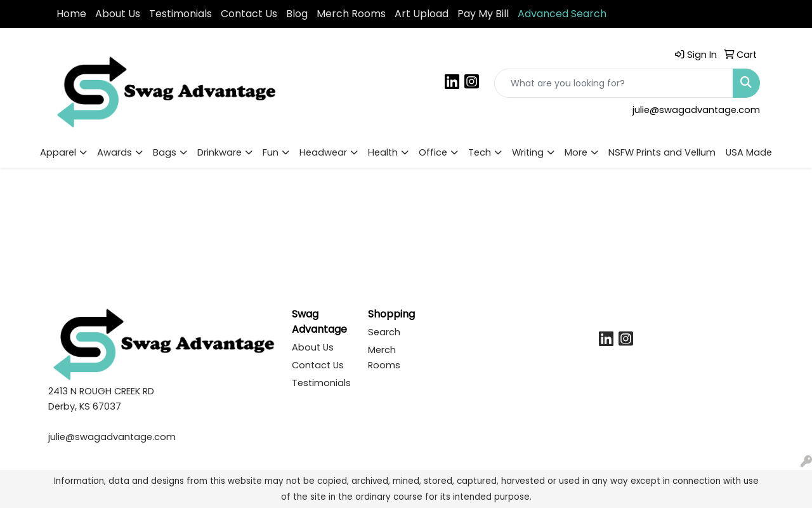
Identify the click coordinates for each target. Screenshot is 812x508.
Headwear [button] (323, 152)
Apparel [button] (58, 152)
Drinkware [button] (219, 152)
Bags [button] (165, 152)
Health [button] (383, 152)
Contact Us (249, 14)
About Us (118, 14)
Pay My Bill (483, 14)
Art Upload (422, 14)
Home (71, 14)
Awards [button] (115, 152)
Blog (297, 14)
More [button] (576, 152)
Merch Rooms (351, 14)
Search (384, 332)
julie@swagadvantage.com (696, 110)
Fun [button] (271, 152)
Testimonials (180, 14)
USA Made (749, 152)
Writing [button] (528, 152)
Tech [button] (480, 152)
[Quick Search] (614, 83)
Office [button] (433, 152)
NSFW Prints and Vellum (662, 152)
